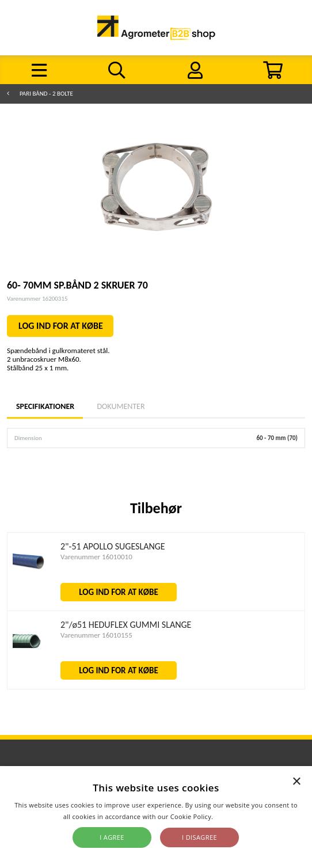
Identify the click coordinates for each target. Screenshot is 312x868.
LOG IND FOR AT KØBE (61, 326)
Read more (232, 816)
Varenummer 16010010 (96, 557)
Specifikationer (45, 406)
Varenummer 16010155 (96, 635)
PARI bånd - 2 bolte (46, 94)
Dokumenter (121, 406)
